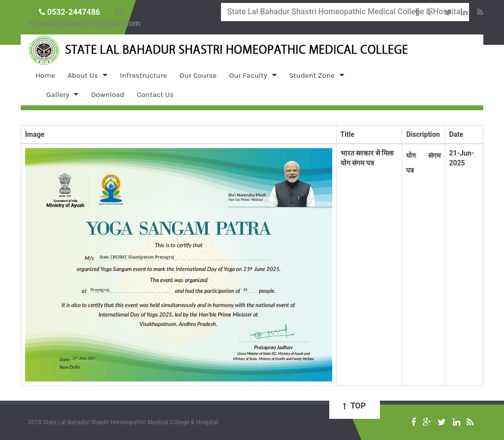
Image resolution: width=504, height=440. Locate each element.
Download (108, 94)
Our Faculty (248, 75)
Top (354, 406)
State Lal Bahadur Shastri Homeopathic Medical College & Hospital (345, 12)
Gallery (58, 94)
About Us (83, 75)
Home (45, 75)
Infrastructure (144, 75)
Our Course (198, 75)
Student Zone (312, 75)
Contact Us (155, 94)
